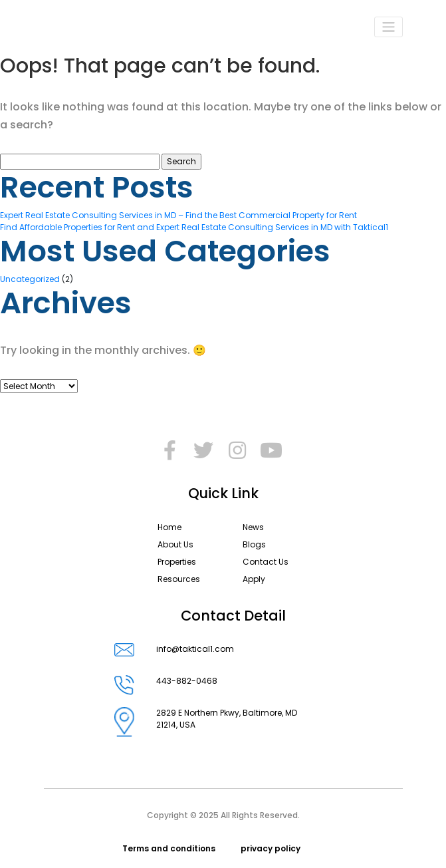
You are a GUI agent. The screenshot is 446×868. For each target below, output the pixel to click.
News (253, 527)
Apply (254, 579)
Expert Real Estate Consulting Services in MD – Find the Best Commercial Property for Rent (178, 215)
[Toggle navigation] (389, 27)
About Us (175, 544)
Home (169, 527)
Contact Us (266, 562)
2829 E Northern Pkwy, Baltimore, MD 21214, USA (227, 722)
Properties (177, 562)
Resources (179, 579)
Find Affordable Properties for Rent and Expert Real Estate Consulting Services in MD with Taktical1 (194, 227)
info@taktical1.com (195, 650)
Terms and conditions (169, 848)
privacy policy (271, 848)
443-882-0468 (187, 685)
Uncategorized (30, 279)
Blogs (254, 544)
